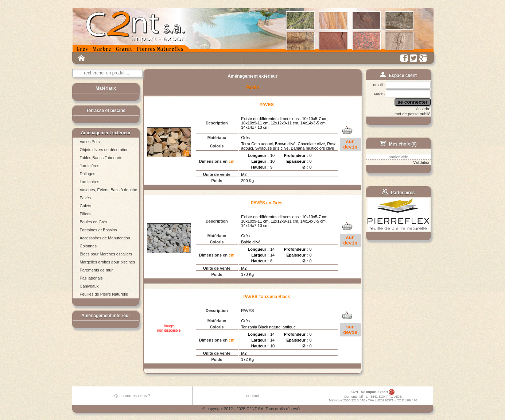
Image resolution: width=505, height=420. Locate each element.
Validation (422, 162)
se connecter (412, 102)
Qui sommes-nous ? (132, 396)
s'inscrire (422, 109)
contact (252, 396)
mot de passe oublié (412, 114)
